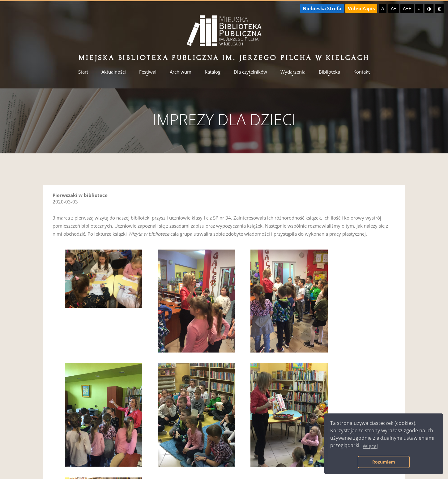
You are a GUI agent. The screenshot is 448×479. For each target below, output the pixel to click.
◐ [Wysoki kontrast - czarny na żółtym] (439, 8)
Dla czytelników (250, 72)
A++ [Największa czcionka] (407, 8)
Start (83, 72)
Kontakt (362, 72)
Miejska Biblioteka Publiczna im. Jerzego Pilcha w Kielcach (224, 58)
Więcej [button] (370, 446)
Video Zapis (361, 8)
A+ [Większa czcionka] (394, 8)
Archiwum (181, 72)
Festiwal (148, 72)
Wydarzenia (293, 72)
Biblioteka (329, 72)
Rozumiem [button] (384, 462)
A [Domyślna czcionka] (383, 8)
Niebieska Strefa (322, 8)
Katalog (213, 72)
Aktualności (114, 72)
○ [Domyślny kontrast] (419, 8)
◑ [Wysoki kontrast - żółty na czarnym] (429, 8)
